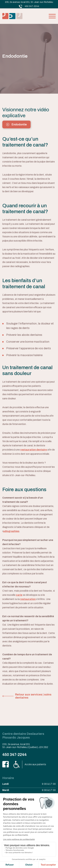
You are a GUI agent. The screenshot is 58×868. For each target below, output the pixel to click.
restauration (28, 599)
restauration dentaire (34, 450)
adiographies (11, 531)
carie (19, 595)
